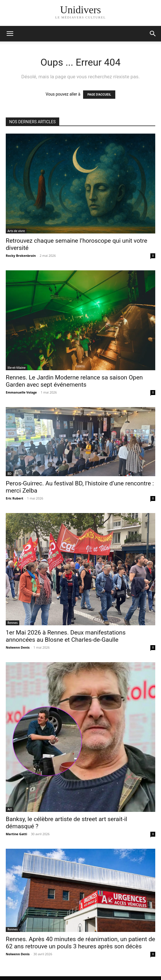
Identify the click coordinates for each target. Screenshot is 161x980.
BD (9, 474)
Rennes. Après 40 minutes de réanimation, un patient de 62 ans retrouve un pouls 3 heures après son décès (80, 943)
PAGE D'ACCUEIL (99, 95)
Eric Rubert (15, 498)
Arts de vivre (16, 231)
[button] (153, 34)
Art (10, 809)
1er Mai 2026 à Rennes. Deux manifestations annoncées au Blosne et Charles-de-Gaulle (66, 636)
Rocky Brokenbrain (21, 256)
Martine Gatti (16, 834)
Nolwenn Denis (18, 647)
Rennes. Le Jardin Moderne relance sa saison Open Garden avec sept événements (74, 381)
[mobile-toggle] (10, 34)
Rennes (13, 623)
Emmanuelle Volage (21, 392)
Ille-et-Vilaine (17, 368)
